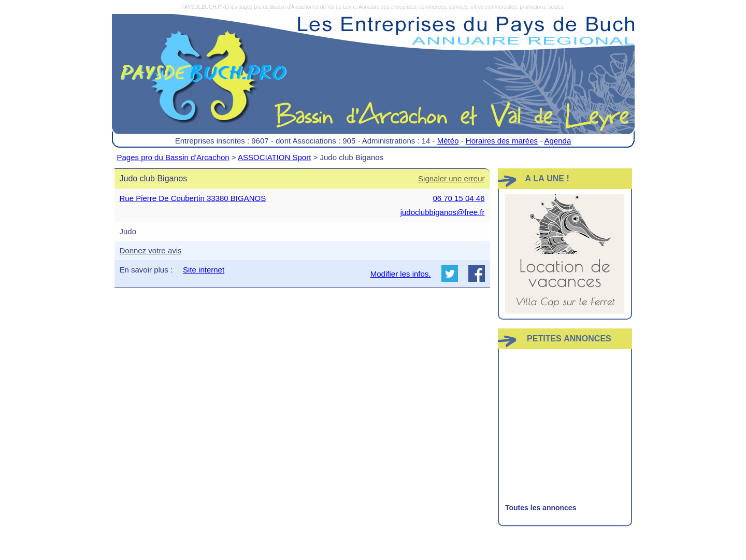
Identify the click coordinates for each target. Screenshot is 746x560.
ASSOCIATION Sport (274, 157)
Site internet (204, 270)
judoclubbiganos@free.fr (443, 212)
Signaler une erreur (451, 178)
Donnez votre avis (151, 250)
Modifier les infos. (401, 274)
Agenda (558, 141)
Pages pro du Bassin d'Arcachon (173, 157)
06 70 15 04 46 (458, 198)
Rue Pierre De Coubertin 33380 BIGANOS (193, 198)
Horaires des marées (502, 141)
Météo (448, 141)
